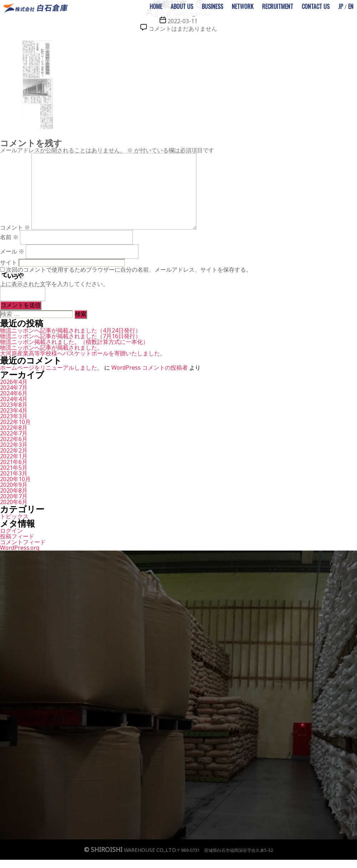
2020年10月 (15, 479)
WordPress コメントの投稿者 (150, 368)
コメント (15, 227)
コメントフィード (23, 542)
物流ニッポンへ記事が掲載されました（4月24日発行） (71, 330)
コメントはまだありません (183, 29)
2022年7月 (14, 433)
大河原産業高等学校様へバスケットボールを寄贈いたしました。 (83, 353)
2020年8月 (14, 490)
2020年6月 (14, 502)
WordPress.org (20, 548)
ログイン (11, 531)
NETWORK (243, 6)
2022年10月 (15, 422)
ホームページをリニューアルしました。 (51, 368)
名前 (9, 237)
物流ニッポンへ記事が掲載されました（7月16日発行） (71, 336)
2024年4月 (14, 399)
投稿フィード (17, 536)
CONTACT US (316, 6)
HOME (156, 6)
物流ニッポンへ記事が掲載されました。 (51, 347)
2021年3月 (14, 473)
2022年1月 (14, 456)
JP (341, 6)
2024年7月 (14, 388)
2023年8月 (14, 405)
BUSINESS (212, 6)
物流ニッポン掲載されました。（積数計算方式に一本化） (74, 342)
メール (12, 251)
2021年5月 (14, 468)
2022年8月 (14, 428)
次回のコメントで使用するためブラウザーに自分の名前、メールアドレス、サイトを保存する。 (129, 270)
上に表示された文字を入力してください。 (54, 284)
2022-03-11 (182, 21)
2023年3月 (14, 416)
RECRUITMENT (278, 6)
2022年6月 (14, 439)
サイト (9, 262)
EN (351, 6)
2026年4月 (14, 382)
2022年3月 (14, 445)
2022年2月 (14, 450)
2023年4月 (14, 410)
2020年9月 (14, 485)
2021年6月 (14, 462)
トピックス (14, 516)
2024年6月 (14, 393)
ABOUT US (182, 6)
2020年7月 (14, 496)
